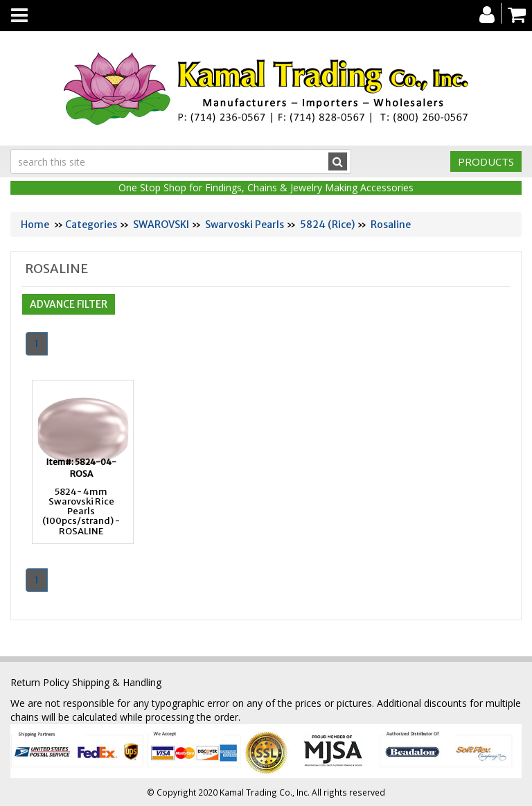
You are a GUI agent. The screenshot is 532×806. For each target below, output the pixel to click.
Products (486, 161)
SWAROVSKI (161, 225)
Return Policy (40, 682)
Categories (91, 225)
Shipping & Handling (117, 682)
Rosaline (391, 225)
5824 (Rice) (327, 225)
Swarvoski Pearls (245, 225)
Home (35, 225)
